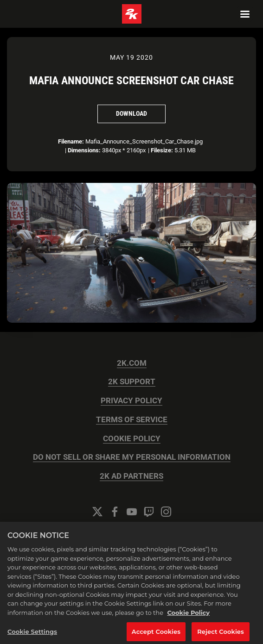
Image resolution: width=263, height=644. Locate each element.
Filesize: (162, 150)
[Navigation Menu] (245, 14)
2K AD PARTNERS (131, 476)
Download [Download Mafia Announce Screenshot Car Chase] (131, 113)
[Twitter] (97, 512)
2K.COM (132, 363)
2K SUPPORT (132, 382)
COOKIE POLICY (132, 439)
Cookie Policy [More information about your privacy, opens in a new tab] (188, 618)
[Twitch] (149, 512)
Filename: (71, 141)
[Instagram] (166, 512)
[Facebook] (115, 512)
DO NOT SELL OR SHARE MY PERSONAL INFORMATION (132, 457)
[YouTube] (132, 512)
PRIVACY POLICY (131, 401)
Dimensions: (84, 150)
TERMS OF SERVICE (132, 420)
